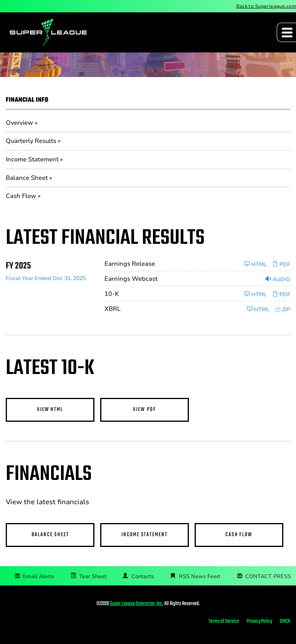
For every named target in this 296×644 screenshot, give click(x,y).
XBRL (113, 309)
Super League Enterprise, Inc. (137, 604)
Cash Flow (21, 196)
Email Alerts (38, 576)
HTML (256, 264)
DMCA (285, 622)
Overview (19, 123)
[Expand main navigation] (286, 32)
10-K (112, 294)
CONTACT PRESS (268, 576)
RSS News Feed (199, 576)
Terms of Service (224, 622)
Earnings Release (130, 264)
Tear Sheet (93, 576)
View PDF (144, 410)
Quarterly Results (31, 141)
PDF (281, 264)
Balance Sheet (27, 178)
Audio (278, 279)
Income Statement (32, 159)
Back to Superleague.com (266, 6)
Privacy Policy (259, 622)
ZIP (283, 309)
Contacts (143, 576)
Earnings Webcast (131, 279)
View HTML (50, 410)
